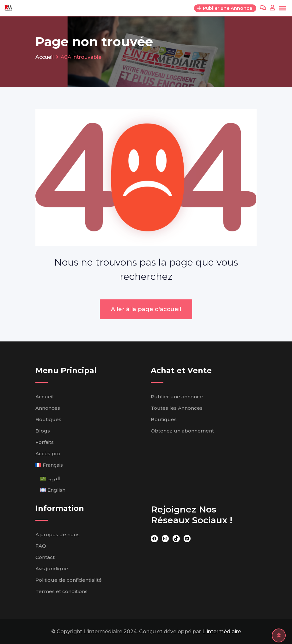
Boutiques (48, 419)
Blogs (43, 431)
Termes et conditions (61, 591)
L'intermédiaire (222, 632)
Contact (45, 557)
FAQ (41, 546)
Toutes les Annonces (177, 408)
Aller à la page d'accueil (146, 309)
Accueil (45, 397)
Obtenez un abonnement (182, 431)
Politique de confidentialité (69, 580)
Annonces (48, 408)
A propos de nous (58, 534)
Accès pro (48, 454)
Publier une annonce (177, 397)
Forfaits (45, 442)
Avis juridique (52, 569)
